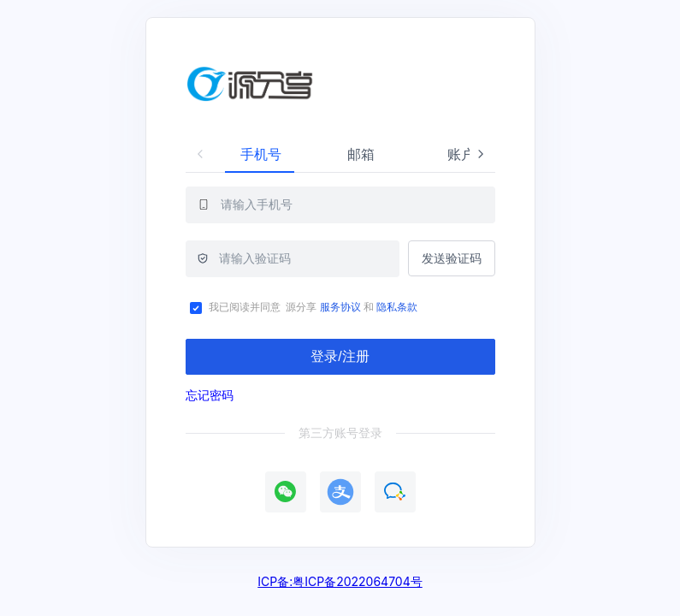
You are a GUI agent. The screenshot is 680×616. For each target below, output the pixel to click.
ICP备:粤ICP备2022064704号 (340, 581)
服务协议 (338, 307)
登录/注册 (340, 356)
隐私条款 (398, 307)
